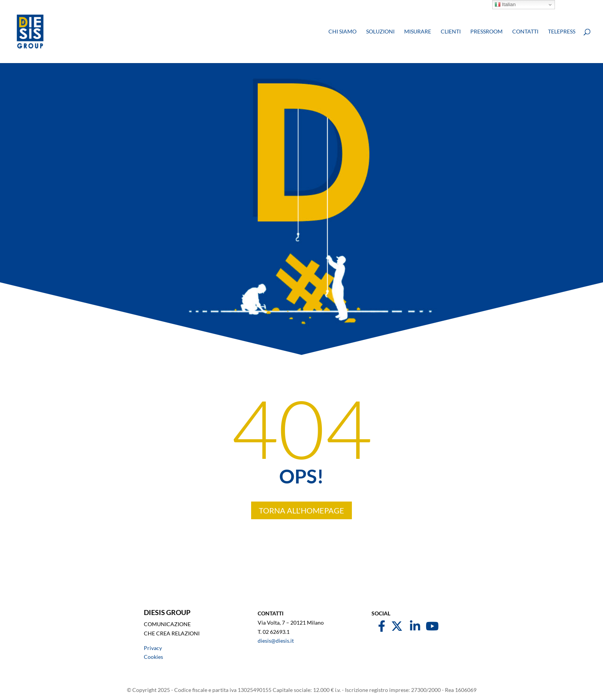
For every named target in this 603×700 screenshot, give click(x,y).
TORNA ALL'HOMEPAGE (301, 510)
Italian (505, 5)
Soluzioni (380, 32)
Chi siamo (342, 32)
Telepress (562, 32)
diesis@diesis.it (276, 641)
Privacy (153, 648)
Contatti (525, 32)
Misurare (418, 32)
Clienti (451, 32)
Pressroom (486, 32)
